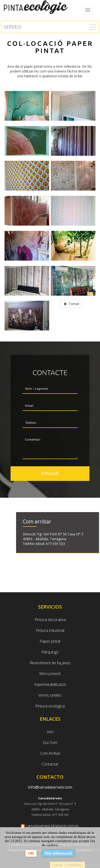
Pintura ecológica (50, 706)
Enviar (50, 474)
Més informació (58, 853)
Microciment (50, 674)
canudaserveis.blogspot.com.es (50, 826)
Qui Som (50, 742)
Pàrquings (50, 652)
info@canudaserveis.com (50, 787)
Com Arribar (50, 753)
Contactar (50, 764)
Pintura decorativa (50, 620)
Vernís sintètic (50, 695)
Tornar (71, 304)
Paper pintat (50, 641)
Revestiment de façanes (50, 663)
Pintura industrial (50, 630)
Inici (50, 732)
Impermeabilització (50, 684)
